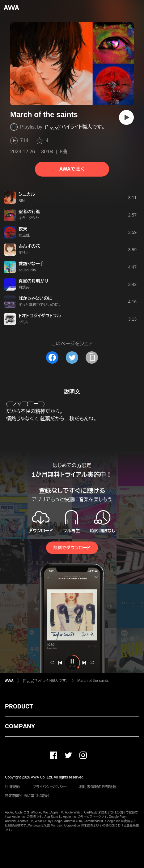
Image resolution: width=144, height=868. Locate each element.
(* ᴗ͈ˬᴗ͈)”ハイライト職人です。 (75, 127)
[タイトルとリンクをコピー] (92, 357)
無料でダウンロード (72, 548)
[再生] (126, 117)
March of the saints (93, 681)
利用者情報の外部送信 (98, 787)
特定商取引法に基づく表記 (27, 796)
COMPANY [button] (20, 726)
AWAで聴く (72, 169)
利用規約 (12, 787)
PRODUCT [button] (19, 706)
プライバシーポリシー (50, 787)
